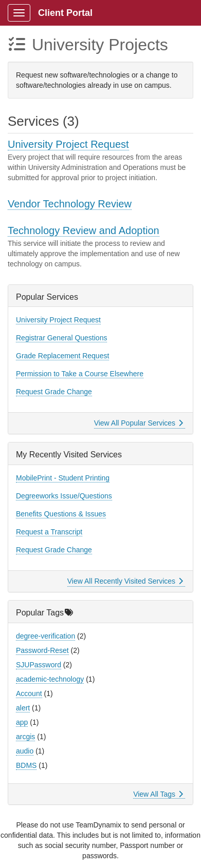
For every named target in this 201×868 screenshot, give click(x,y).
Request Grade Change (54, 392)
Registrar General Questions (61, 338)
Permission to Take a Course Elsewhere (80, 374)
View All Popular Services (139, 423)
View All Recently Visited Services (125, 581)
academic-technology (50, 679)
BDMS (26, 765)
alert (23, 708)
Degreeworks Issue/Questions (64, 496)
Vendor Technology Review (70, 204)
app (22, 722)
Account (29, 693)
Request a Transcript (49, 532)
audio (25, 751)
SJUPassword (39, 665)
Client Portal (65, 13)
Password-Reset (42, 650)
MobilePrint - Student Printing (63, 478)
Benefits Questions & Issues (61, 514)
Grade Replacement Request (62, 356)
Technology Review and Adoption (84, 230)
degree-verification (45, 636)
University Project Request (68, 144)
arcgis (25, 737)
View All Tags (158, 794)
